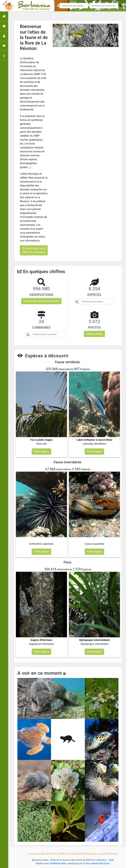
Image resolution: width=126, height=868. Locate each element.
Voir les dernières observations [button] (41, 301)
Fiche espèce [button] (41, 451)
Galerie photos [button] (94, 334)
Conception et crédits (96, 854)
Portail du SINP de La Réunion (65, 854)
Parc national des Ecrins (98, 863)
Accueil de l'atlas (36, 854)
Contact (115, 854)
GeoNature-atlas (58, 863)
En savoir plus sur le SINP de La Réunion (34, 250)
